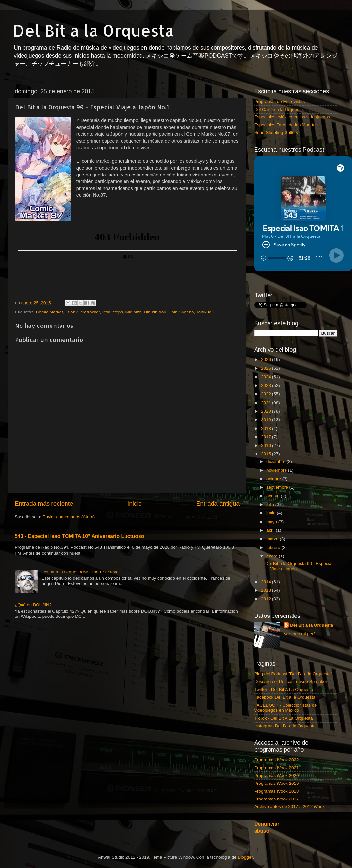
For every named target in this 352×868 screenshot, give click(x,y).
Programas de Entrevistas (279, 102)
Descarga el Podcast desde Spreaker (291, 670)
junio (271, 502)
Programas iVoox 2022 (277, 748)
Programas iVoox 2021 (277, 756)
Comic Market (49, 312)
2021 (267, 391)
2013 (267, 579)
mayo (272, 510)
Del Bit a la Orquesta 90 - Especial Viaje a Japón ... (299, 555)
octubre (274, 467)
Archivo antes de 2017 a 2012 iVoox (289, 795)
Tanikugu (205, 312)
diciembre (276, 450)
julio (271, 493)
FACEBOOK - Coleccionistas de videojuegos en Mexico (286, 696)
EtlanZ (72, 312)
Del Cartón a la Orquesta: (279, 109)
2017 (267, 426)
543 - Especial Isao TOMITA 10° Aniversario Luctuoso (79, 536)
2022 (267, 382)
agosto (273, 485)
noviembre (277, 459)
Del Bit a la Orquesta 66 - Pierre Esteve (80, 572)
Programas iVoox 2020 (277, 764)
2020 (267, 400)
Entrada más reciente (44, 503)
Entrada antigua (218, 503)
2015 (267, 443)
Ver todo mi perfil (300, 623)
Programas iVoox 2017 (277, 788)
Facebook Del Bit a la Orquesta (285, 686)
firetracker (90, 312)
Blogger (245, 846)
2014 (267, 570)
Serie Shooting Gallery (276, 133)
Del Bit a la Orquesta (94, 30)
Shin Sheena (181, 312)
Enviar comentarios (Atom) (69, 517)
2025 (267, 357)
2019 (267, 408)
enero (272, 545)
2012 (267, 588)
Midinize (133, 312)
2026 (267, 348)
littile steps (113, 312)
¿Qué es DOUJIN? (33, 605)
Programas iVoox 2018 (277, 780)
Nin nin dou (155, 312)
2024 (267, 365)
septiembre (278, 476)
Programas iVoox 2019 (277, 772)
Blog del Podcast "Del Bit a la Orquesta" (293, 662)
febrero (274, 536)
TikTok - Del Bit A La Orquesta (284, 707)
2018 (267, 417)
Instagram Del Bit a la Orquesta (285, 715)
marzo (273, 527)
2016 (267, 434)
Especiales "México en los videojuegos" (293, 117)
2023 (267, 374)
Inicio (135, 503)
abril (271, 519)
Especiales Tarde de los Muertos (286, 125)
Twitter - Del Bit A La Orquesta (284, 678)
